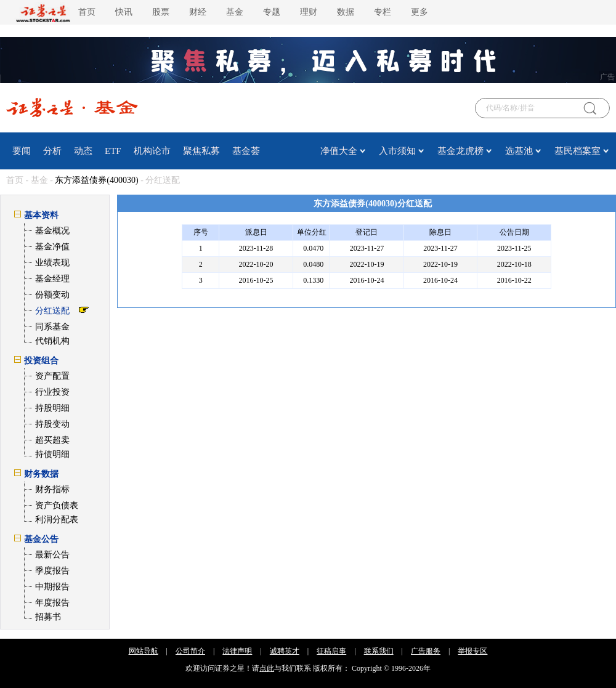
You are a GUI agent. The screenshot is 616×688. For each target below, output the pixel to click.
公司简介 (190, 651)
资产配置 (52, 376)
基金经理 (52, 279)
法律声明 (237, 651)
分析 (52, 151)
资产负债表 (57, 505)
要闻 (22, 151)
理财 (309, 12)
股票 (161, 12)
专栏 (383, 12)
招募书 (48, 617)
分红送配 (52, 311)
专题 (272, 12)
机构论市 (152, 151)
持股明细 (52, 408)
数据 (346, 12)
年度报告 (52, 603)
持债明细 (52, 454)
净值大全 (339, 151)
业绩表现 (52, 263)
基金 (235, 12)
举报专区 (472, 651)
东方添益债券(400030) (96, 180)
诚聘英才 (285, 651)
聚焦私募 (201, 151)
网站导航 (144, 651)
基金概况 (52, 231)
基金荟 (246, 151)
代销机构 (52, 341)
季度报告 (52, 571)
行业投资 (52, 392)
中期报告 (52, 587)
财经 (198, 12)
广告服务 (426, 651)
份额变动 (52, 295)
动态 (83, 151)
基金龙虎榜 (460, 151)
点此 (267, 668)
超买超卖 (52, 440)
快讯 (124, 12)
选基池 (519, 151)
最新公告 (52, 555)
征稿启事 (331, 651)
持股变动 (52, 424)
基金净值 (52, 247)
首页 (87, 12)
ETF (113, 151)
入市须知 (397, 151)
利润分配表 (57, 520)
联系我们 (379, 651)
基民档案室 (577, 151)
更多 (419, 12)
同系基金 (52, 327)
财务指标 (52, 489)
